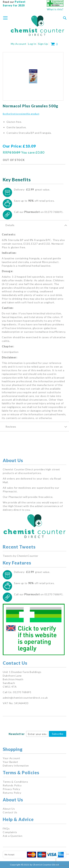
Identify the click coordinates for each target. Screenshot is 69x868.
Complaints (10, 832)
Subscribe (58, 734)
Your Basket (10, 762)
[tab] (34, 225)
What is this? (55, 9)
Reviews (11, 427)
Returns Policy (12, 793)
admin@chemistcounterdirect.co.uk (25, 698)
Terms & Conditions (15, 782)
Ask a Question (13, 836)
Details (10, 225)
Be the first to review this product (21, 114)
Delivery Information (16, 766)
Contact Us (10, 812)
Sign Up (43, 44)
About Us (9, 809)
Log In (32, 44)
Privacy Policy (11, 789)
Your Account (11, 758)
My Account (18, 44)
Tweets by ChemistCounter (21, 556)
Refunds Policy (12, 785)
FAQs (6, 828)
